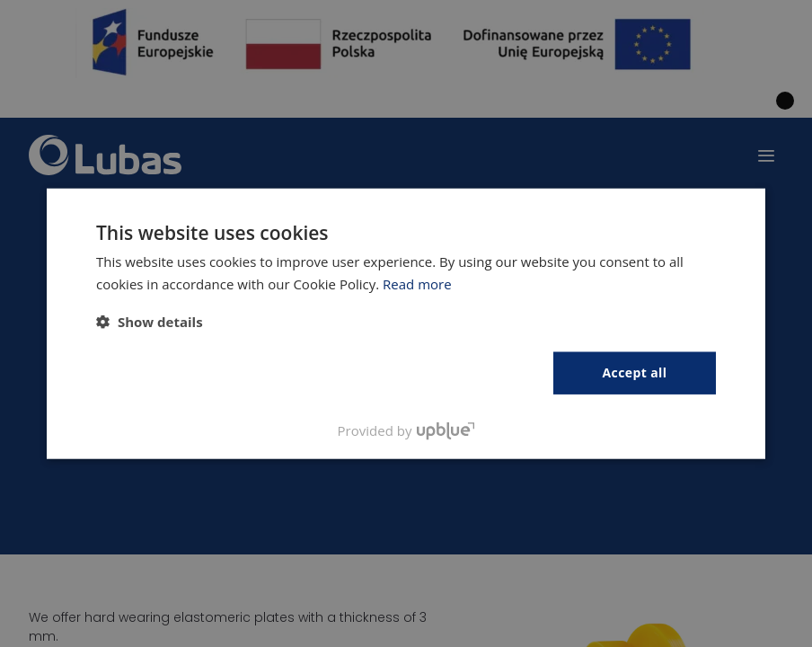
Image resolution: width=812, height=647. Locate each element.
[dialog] (406, 323)
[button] (150, 322)
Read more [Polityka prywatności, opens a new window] (417, 284)
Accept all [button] (635, 372)
